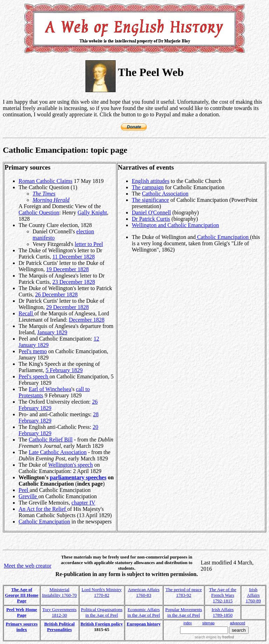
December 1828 (87, 320)
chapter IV (83, 503)
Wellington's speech (71, 465)
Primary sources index (22, 627)
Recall (26, 313)
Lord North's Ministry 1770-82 (102, 592)
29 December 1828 (68, 307)
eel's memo (34, 351)
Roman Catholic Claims (46, 181)
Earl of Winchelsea (50, 389)
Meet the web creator (27, 566)
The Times (44, 194)
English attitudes (150, 181)
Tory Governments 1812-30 (60, 612)
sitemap (208, 623)
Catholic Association (165, 194)
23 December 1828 (74, 282)
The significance (150, 200)
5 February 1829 (64, 370)
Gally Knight (92, 213)
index (188, 623)
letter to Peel (89, 244)
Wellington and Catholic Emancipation (175, 225)
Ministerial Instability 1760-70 (59, 592)
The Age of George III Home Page (22, 595)
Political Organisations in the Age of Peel (102, 612)
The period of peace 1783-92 (184, 592)
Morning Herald (51, 200)
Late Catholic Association (58, 452)
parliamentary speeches (78, 477)
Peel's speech (34, 376)
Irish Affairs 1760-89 (253, 595)
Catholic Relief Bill (51, 440)
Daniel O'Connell (151, 213)
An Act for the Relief (43, 509)
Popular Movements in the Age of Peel (184, 612)
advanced (238, 623)
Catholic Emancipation (44, 522)
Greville (28, 496)
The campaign (148, 187)
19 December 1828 (68, 269)
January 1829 (52, 332)
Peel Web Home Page (22, 612)
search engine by (214, 637)
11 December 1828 (73, 257)
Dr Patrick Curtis (151, 219)
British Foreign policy (102, 624)
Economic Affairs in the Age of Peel (144, 612)
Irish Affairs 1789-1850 (223, 612)
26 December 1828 (56, 294)
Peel (24, 490)
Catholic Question (39, 213)
